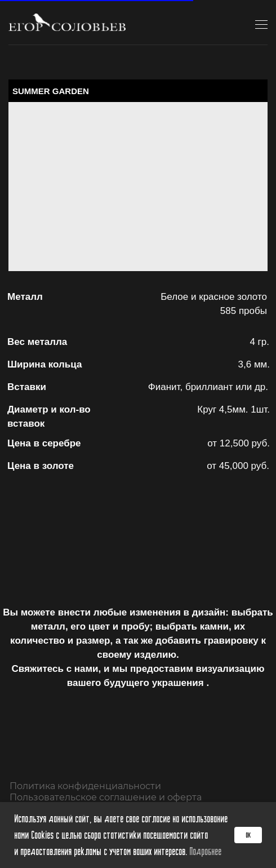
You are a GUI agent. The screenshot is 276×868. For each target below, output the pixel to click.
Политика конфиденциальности (85, 786)
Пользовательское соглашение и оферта (106, 797)
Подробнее (205, 851)
